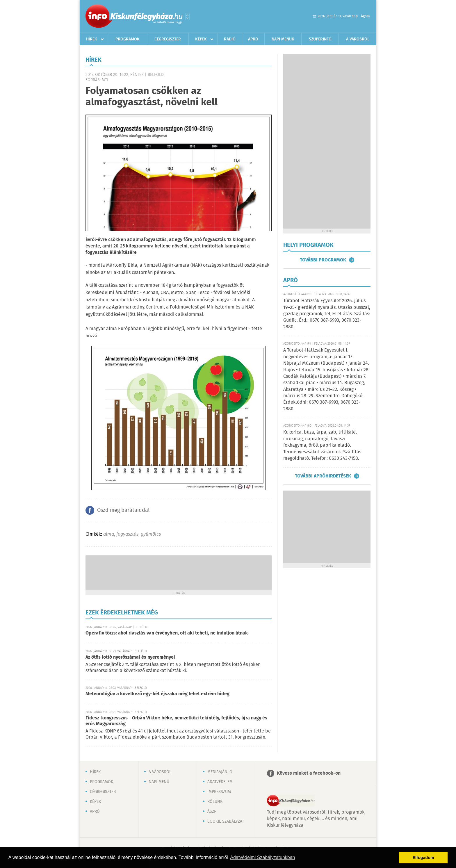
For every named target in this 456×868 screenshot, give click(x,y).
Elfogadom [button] (423, 858)
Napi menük (283, 39)
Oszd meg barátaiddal (123, 510)
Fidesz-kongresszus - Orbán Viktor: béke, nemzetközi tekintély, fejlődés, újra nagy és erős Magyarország (176, 721)
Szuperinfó (320, 39)
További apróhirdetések (323, 476)
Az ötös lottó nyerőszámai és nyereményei (130, 657)
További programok (323, 260)
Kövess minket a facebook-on (309, 773)
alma (109, 534)
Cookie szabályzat (226, 821)
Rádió (230, 39)
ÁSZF (212, 812)
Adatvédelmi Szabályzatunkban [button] (262, 857)
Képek (201, 39)
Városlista (187, 17)
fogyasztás (127, 534)
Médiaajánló (220, 772)
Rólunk (215, 802)
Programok (128, 39)
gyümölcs (151, 534)
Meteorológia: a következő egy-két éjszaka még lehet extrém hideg (157, 694)
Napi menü (159, 782)
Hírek (92, 39)
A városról (358, 39)
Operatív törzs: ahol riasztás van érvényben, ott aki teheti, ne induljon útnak (167, 633)
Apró (253, 39)
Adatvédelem (220, 782)
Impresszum (219, 792)
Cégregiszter (168, 39)
